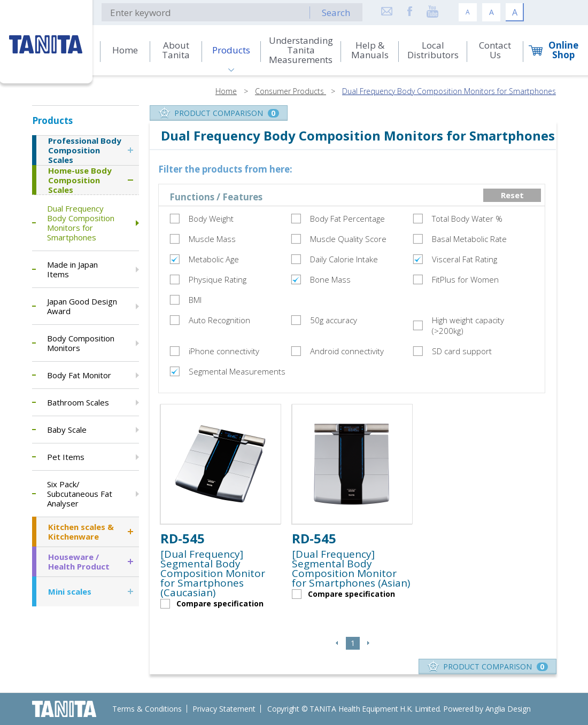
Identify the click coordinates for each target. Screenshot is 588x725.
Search (336, 13)
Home (226, 91)
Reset (512, 195)
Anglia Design (508, 709)
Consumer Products (291, 91)
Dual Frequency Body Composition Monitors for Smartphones (449, 91)
